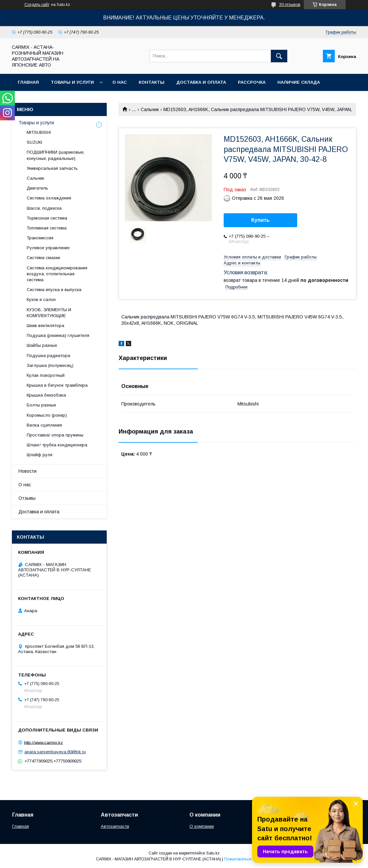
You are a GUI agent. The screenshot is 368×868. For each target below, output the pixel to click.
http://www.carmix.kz (43, 742)
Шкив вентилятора (45, 326)
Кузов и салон (41, 299)
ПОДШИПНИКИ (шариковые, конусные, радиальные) (56, 155)
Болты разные (41, 405)
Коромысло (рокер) (47, 415)
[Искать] (279, 56)
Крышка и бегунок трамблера (57, 385)
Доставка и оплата (201, 82)
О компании (202, 826)
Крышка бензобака (46, 395)
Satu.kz (213, 853)
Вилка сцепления (44, 425)
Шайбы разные (42, 345)
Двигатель (37, 188)
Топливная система (47, 228)
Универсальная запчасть (52, 168)
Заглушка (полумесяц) (50, 365)
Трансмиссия (40, 238)
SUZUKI (34, 142)
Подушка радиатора (48, 356)
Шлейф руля (40, 455)
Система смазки (43, 258)
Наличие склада (299, 82)
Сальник (150, 109)
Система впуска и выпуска (54, 290)
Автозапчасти (115, 826)
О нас (120, 82)
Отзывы (27, 498)
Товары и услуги (72, 82)
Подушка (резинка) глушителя (58, 335)
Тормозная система (47, 218)
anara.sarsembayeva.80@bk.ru (55, 752)
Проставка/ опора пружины (55, 435)
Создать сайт (37, 5)
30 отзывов (290, 5)
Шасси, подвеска (44, 208)
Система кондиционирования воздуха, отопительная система (57, 274)
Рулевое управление (48, 248)
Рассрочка (252, 82)
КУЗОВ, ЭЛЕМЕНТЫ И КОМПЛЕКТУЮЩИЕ (49, 313)
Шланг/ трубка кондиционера (57, 445)
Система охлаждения (49, 198)
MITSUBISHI (39, 132)
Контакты (152, 82)
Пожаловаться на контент (248, 859)
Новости (28, 471)
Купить (261, 220)
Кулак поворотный (46, 375)
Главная (28, 82)
